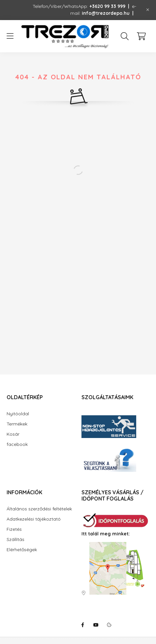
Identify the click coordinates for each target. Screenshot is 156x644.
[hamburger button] (10, 36)
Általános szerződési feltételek (39, 509)
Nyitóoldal (18, 414)
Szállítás (16, 539)
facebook (17, 444)
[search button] (125, 36)
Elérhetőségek (22, 550)
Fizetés (14, 529)
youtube (96, 625)
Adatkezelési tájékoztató (34, 519)
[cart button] (141, 36)
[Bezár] (148, 10)
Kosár (13, 434)
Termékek (17, 424)
